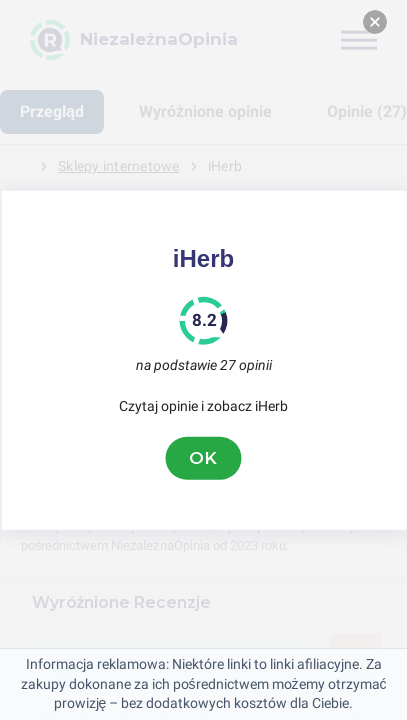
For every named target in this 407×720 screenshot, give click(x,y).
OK (204, 458)
